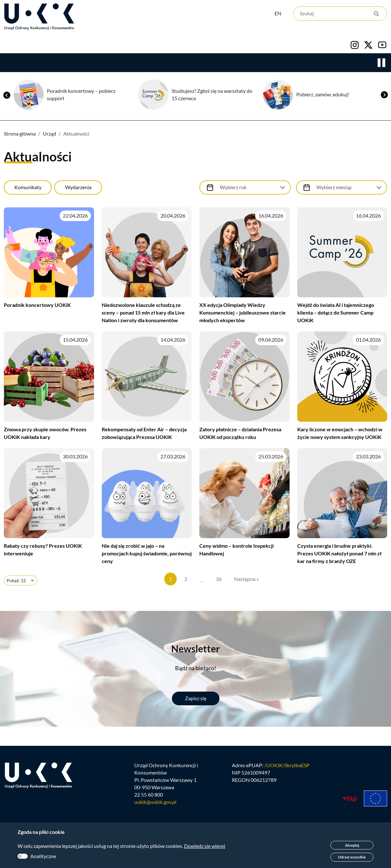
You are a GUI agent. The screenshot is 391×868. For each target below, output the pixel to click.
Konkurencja (61, 45)
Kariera (218, 45)
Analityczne (43, 856)
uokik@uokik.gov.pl (155, 807)
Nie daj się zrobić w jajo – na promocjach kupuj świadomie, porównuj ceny (147, 555)
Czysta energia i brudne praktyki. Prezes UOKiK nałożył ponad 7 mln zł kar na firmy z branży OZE (339, 555)
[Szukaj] (340, 15)
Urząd (11, 45)
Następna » (246, 580)
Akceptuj (352, 845)
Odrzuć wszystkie (352, 857)
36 (219, 580)
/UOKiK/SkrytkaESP (287, 771)
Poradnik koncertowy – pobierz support (81, 96)
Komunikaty (28, 189)
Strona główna (20, 135)
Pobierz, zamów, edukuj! (323, 96)
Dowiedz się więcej (205, 846)
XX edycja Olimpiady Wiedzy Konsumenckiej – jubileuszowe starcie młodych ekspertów (243, 314)
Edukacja (172, 45)
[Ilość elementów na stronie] (21, 582)
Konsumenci (119, 45)
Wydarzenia (78, 189)
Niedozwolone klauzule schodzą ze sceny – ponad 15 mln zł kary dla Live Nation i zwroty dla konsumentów (143, 314)
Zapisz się (196, 700)
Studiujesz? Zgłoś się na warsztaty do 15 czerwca (212, 96)
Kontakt (264, 45)
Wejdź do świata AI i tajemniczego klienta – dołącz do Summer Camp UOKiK (336, 314)
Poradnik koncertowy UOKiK (37, 306)
